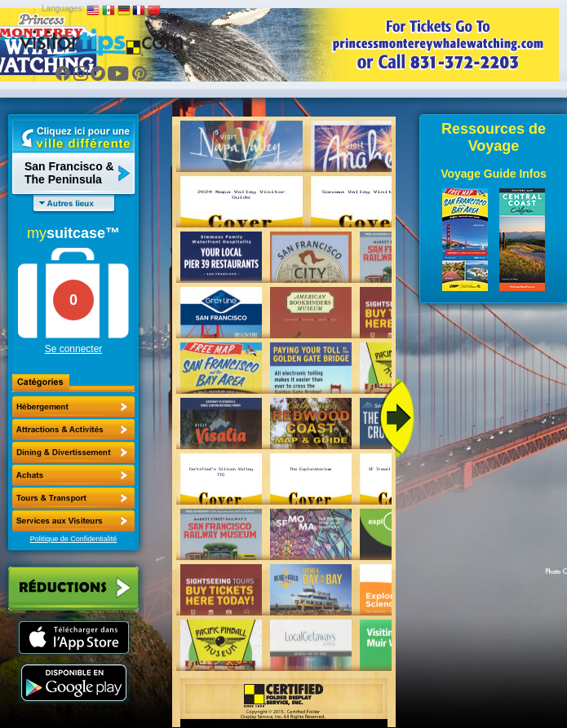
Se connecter (74, 349)
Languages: (63, 9)
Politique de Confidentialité (74, 539)
